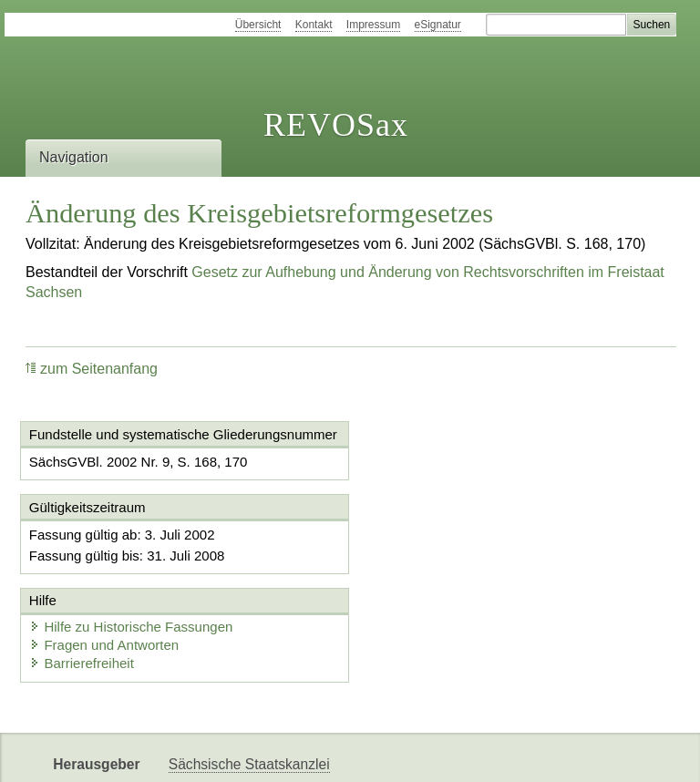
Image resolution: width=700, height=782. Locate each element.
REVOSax (336, 125)
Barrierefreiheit (424, 586)
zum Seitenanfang (92, 369)
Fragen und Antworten (447, 567)
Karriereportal (525, 752)
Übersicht (258, 25)
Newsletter (430, 752)
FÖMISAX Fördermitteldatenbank (274, 752)
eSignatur (438, 25)
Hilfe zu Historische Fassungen (474, 549)
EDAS (605, 752)
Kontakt (314, 25)
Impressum (373, 25)
